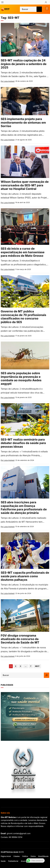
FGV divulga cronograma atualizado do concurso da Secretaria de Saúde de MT (20, 639)
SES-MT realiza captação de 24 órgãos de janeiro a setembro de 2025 (24, 64)
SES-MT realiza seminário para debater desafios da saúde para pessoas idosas (23, 443)
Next (37, 666)
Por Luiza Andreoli (8, 81)
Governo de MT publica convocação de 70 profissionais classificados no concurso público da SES (24, 317)
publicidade (7, 685)
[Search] (47, 675)
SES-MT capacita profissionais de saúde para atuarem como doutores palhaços (25, 576)
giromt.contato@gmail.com (19, 833)
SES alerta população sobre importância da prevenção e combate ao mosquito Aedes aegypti (21, 378)
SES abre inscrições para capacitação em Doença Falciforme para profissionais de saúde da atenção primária (24, 508)
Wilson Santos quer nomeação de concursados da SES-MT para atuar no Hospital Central (25, 185)
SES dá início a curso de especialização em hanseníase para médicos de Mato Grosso (23, 252)
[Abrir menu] (2, 2)
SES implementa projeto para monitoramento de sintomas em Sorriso (23, 122)
